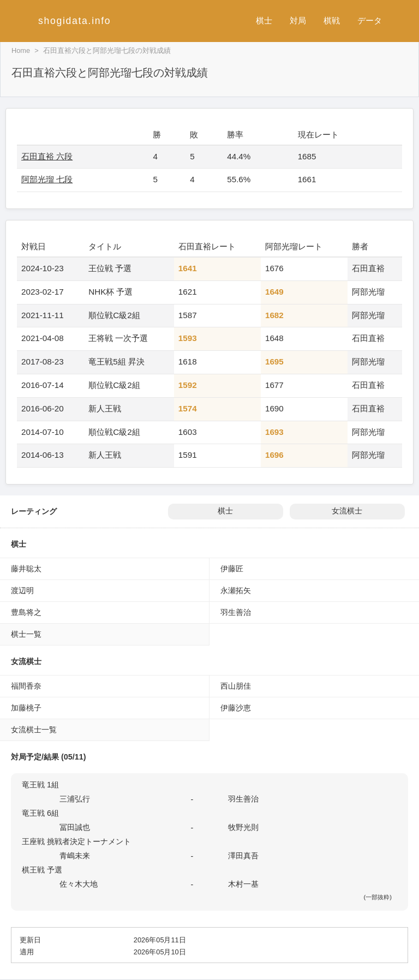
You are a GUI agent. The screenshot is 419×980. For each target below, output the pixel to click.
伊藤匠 (232, 569)
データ (370, 20)
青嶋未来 (75, 856)
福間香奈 (26, 686)
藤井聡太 (26, 569)
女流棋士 (347, 511)
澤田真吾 (243, 856)
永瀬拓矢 (236, 590)
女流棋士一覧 (34, 730)
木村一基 (243, 884)
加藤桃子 (26, 708)
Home (21, 50)
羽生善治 (236, 612)
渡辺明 (22, 590)
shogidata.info (74, 21)
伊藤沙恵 (236, 708)
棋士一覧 (26, 634)
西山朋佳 (236, 686)
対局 (298, 20)
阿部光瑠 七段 (47, 179)
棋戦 (332, 20)
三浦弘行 (75, 799)
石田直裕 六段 (47, 156)
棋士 (264, 20)
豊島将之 (26, 612)
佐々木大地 (79, 884)
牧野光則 (243, 827)
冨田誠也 (75, 827)
